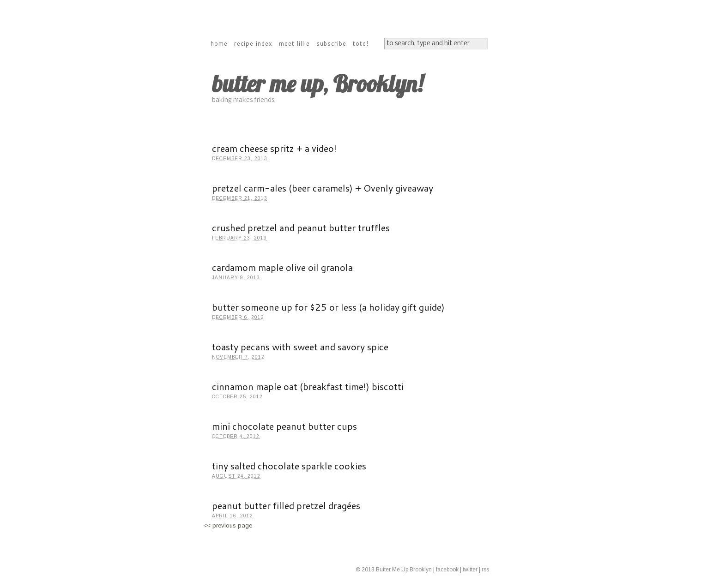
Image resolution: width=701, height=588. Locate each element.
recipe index (253, 43)
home (219, 43)
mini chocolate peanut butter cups (284, 426)
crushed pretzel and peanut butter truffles (301, 228)
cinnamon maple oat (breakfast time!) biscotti (308, 386)
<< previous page (228, 525)
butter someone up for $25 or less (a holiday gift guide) (328, 307)
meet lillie (294, 43)
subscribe (331, 43)
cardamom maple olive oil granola (282, 267)
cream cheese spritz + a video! (274, 148)
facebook (447, 570)
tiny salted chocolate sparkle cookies (289, 466)
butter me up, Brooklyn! (317, 84)
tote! (361, 43)
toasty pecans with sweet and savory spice (300, 347)
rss (485, 570)
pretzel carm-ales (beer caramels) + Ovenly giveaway (323, 188)
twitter (470, 570)
